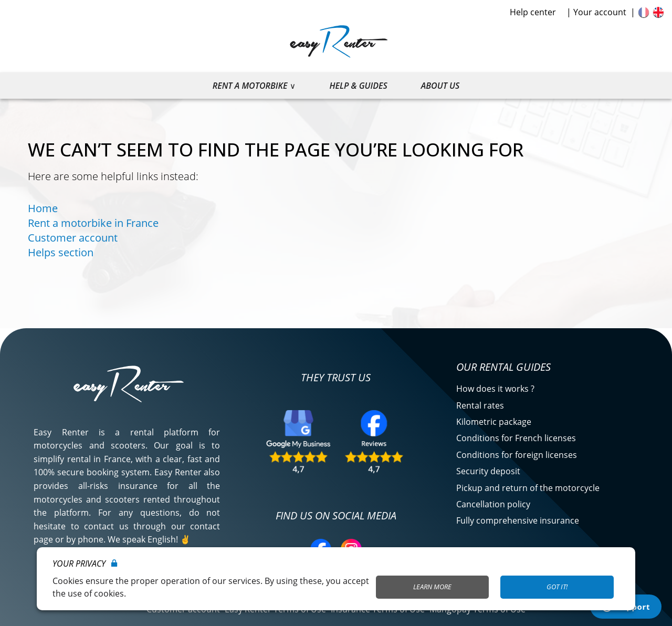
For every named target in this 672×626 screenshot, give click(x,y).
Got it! (557, 587)
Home (43, 208)
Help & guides (358, 86)
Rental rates (480, 405)
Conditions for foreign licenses (517, 455)
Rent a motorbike (250, 86)
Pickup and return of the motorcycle (528, 488)
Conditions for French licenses (516, 438)
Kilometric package (494, 422)
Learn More (432, 587)
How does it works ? (495, 389)
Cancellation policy (493, 504)
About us (440, 86)
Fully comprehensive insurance (518, 520)
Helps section (61, 252)
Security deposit (488, 471)
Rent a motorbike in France (93, 223)
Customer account (73, 238)
